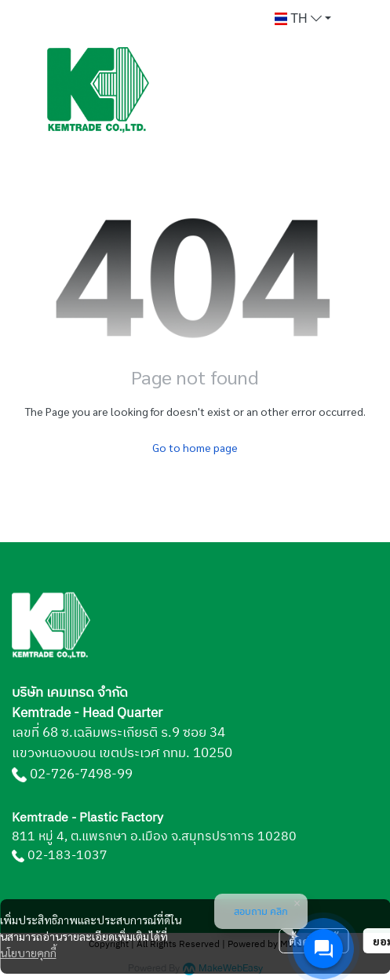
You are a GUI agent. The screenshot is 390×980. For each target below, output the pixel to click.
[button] (303, 19)
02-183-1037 (67, 856)
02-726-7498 (71, 774)
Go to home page (195, 447)
